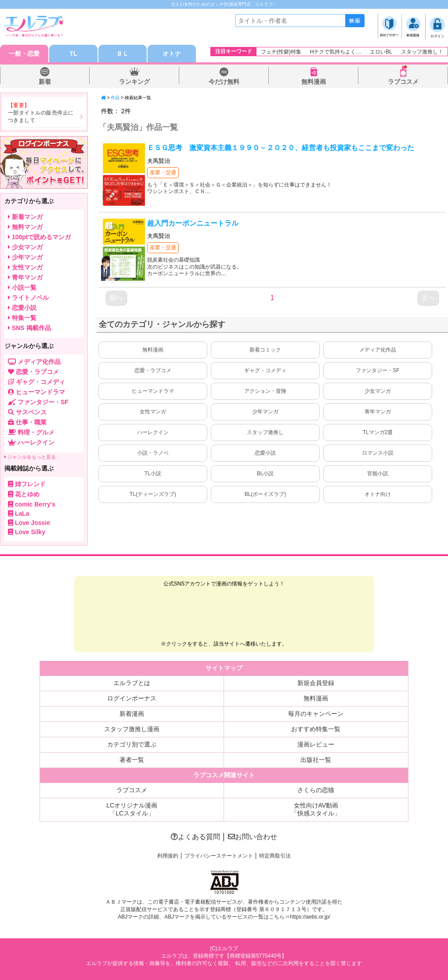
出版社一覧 (316, 760)
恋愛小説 (265, 453)
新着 (45, 82)
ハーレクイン (153, 432)
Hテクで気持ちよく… (336, 52)
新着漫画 (132, 714)
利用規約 (168, 856)
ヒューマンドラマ (153, 391)
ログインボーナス (132, 698)
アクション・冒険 (265, 391)
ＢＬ (123, 54)
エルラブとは (132, 683)
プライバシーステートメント (219, 856)
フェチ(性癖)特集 (281, 52)
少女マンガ (378, 391)
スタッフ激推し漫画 (132, 729)
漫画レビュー (316, 744)
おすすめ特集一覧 (316, 729)
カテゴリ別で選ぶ (132, 744)
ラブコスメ (403, 82)
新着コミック (265, 350)
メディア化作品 (378, 350)
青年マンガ (378, 412)
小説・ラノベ (153, 453)
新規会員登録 (316, 683)
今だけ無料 (224, 82)
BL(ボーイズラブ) (266, 494)
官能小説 (378, 474)
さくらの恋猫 (316, 790)
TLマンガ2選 (378, 432)
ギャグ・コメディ (265, 370)
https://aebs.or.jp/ (310, 917)
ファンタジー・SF (378, 370)
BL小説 (266, 474)
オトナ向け (378, 494)
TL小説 (153, 474)
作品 (115, 98)
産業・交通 (163, 172)
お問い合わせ (253, 837)
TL (73, 54)
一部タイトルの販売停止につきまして (41, 117)
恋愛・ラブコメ (153, 370)
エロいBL (381, 52)
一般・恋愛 (24, 54)
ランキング (134, 82)
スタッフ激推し (265, 432)
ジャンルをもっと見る (30, 457)
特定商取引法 (275, 856)
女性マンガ (153, 412)
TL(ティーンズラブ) (153, 494)
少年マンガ (265, 412)
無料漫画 (314, 82)
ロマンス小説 (378, 453)
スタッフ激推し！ (422, 52)
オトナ (172, 54)
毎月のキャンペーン (316, 714)
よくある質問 (195, 837)
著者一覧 (132, 760)
